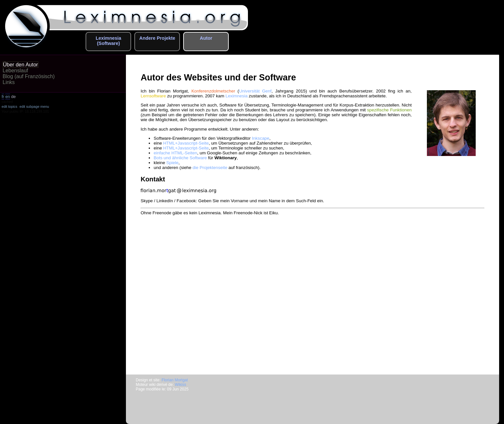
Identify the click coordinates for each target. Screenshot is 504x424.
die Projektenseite (210, 168)
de (13, 97)
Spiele (172, 163)
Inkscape (261, 138)
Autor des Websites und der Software (218, 78)
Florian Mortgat (175, 380)
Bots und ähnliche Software (180, 158)
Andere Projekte (157, 38)
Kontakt (153, 179)
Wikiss (180, 385)
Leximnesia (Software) (108, 41)
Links (9, 82)
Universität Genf (255, 91)
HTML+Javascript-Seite (186, 143)
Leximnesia (237, 96)
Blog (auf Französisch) (29, 76)
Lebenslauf (15, 71)
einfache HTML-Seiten (175, 153)
